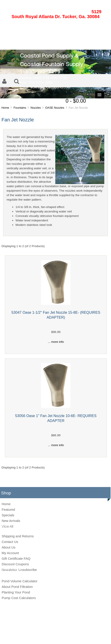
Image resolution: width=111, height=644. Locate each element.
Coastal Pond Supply (52, 629)
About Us (8, 547)
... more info (56, 342)
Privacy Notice (51, 636)
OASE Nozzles (55, 108)
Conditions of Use (71, 636)
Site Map (35, 636)
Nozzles (36, 108)
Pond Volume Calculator (19, 581)
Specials (8, 515)
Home (5, 108)
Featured (8, 509)
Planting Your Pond (16, 592)
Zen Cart (86, 629)
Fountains (20, 108)
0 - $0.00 (76, 101)
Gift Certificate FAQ (16, 558)
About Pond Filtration (17, 587)
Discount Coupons (15, 564)
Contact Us (10, 542)
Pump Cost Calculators (19, 598)
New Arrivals (11, 521)
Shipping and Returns (18, 536)
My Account (10, 553)
